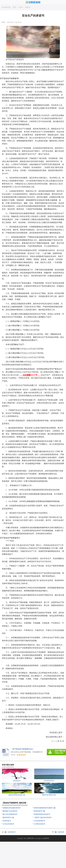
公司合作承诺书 (8, 824)
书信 (21, 7)
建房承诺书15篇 (8, 818)
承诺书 (28, 7)
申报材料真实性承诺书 (42, 814)
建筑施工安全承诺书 (10, 811)
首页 (14, 7)
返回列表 (61, 832)
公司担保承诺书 (39, 821)
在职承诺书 (12, 832)
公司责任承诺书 (39, 824)
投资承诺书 (7, 821)
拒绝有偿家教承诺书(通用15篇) (45, 808)
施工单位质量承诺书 (10, 814)
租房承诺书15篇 (39, 811)
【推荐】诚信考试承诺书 (43, 818)
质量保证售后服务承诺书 (12, 808)
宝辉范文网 (30, 838)
